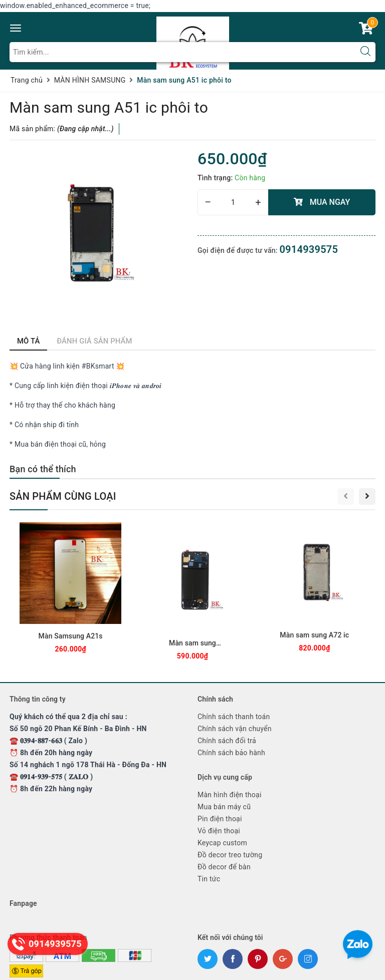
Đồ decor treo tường (230, 855)
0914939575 (309, 249)
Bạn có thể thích (43, 469)
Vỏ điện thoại (219, 831)
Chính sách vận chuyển (235, 729)
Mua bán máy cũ (224, 807)
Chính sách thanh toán (234, 717)
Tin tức (209, 879)
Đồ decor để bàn (224, 867)
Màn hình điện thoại (230, 795)
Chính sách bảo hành (231, 753)
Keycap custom (222, 843)
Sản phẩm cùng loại (63, 496)
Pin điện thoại (220, 819)
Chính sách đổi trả (227, 741)
